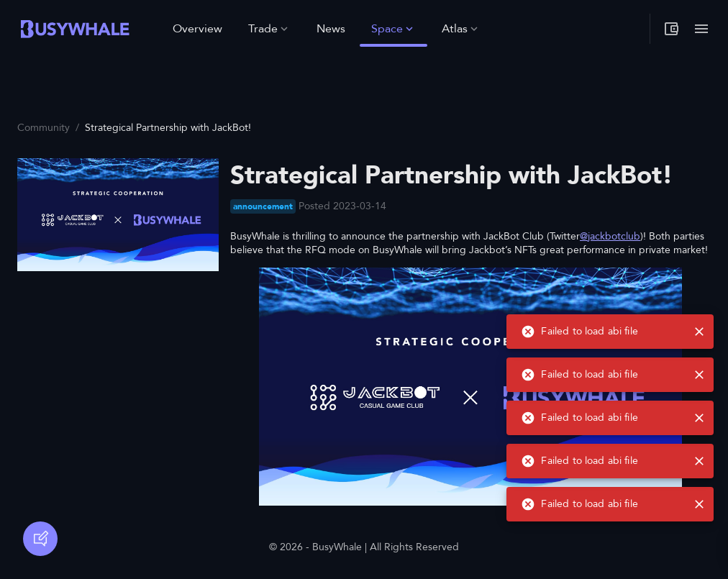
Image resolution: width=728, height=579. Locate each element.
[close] (699, 504)
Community (44, 128)
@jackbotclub (610, 236)
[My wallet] (671, 29)
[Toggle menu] (701, 29)
